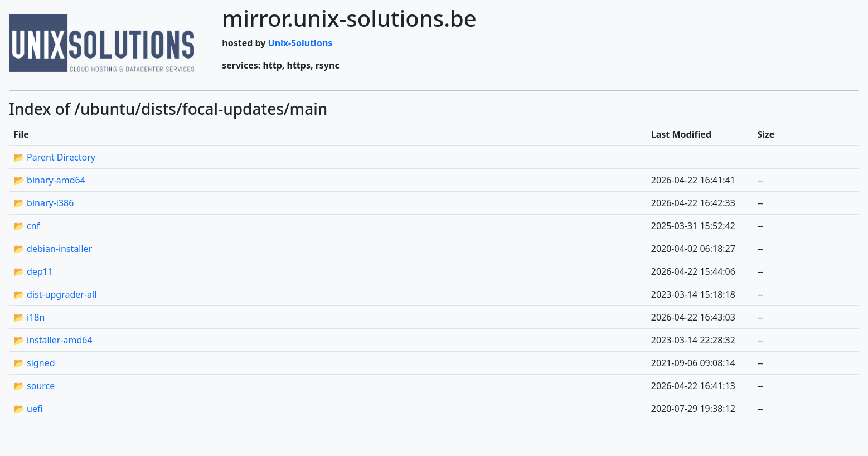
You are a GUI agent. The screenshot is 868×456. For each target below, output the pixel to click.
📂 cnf (26, 226)
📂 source (34, 386)
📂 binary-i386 (43, 203)
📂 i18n (29, 317)
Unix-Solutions (300, 43)
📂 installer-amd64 (53, 340)
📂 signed (34, 363)
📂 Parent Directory (54, 157)
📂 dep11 (33, 271)
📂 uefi (28, 409)
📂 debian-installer (53, 249)
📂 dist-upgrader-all (55, 294)
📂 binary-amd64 (49, 180)
